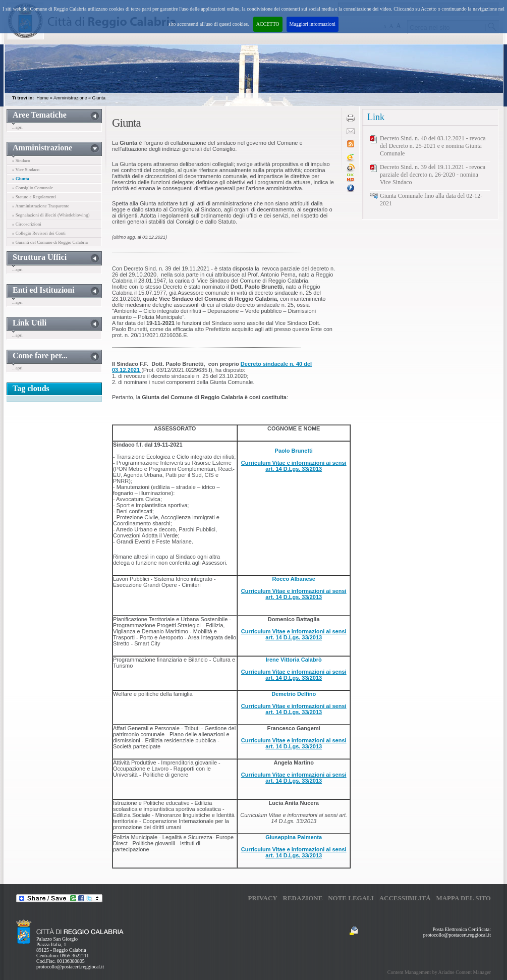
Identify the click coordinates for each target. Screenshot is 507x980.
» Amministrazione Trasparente (41, 206)
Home (42, 98)
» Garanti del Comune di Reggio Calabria (50, 242)
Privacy (262, 898)
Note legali (351, 898)
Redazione (303, 898)
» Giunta (21, 179)
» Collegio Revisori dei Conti (39, 233)
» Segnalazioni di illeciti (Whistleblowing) (51, 215)
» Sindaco (21, 160)
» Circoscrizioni (27, 224)
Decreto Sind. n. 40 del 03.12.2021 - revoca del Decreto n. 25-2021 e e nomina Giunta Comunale (433, 146)
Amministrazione (70, 98)
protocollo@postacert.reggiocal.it (70, 967)
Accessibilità (405, 898)
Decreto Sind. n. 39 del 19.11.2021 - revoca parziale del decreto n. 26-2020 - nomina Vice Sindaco (433, 175)
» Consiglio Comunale (33, 188)
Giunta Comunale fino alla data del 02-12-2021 (431, 200)
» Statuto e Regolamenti (34, 197)
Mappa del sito (463, 898)
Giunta (99, 98)
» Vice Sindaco (26, 170)
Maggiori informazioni (313, 24)
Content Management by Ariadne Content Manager (439, 972)
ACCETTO (268, 24)
